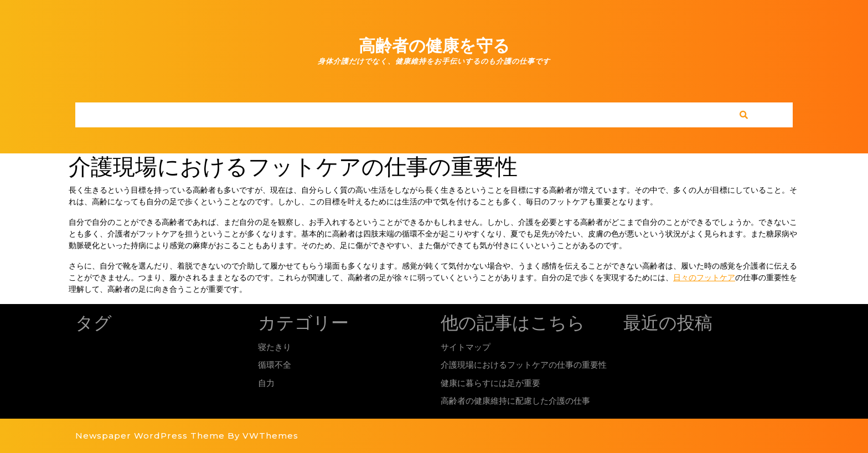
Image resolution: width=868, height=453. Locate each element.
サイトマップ (466, 347)
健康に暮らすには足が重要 (490, 383)
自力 (266, 383)
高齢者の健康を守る (434, 46)
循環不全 (275, 365)
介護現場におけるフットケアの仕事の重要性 (524, 365)
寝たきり (275, 347)
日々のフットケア (704, 277)
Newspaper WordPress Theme (150, 436)
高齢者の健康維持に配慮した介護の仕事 (515, 401)
